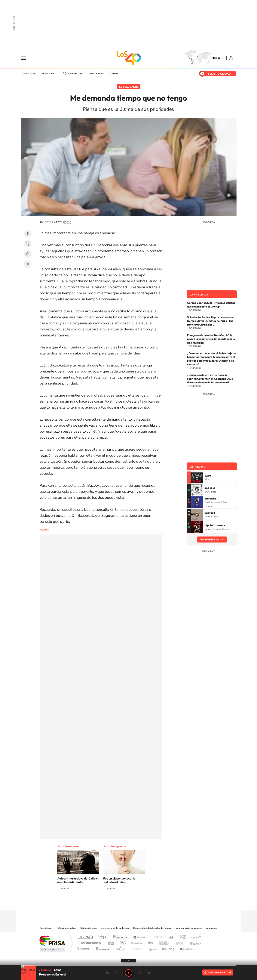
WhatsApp (28, 254)
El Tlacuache (129, 87)
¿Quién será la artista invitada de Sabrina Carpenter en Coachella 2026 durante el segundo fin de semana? (210, 379)
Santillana (121, 937)
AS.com (169, 937)
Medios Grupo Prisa (52, 950)
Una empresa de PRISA (52, 940)
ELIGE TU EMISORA (216, 972)
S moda (152, 948)
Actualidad (49, 74)
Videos (114, 74)
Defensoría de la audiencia (115, 928)
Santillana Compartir (141, 937)
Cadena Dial (151, 942)
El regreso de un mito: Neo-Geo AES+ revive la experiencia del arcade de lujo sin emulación (211, 339)
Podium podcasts (120, 948)
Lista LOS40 (29, 74)
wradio (122, 942)
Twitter (28, 244)
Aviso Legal (46, 928)
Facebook (28, 234)
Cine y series (96, 74)
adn (181, 937)
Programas (75, 74)
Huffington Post (90, 942)
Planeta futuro (178, 942)
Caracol (195, 937)
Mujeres (44, 530)
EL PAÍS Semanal (165, 942)
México (216, 58)
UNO (111, 942)
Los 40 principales (104, 937)
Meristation (187, 948)
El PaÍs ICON (136, 948)
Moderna (102, 948)
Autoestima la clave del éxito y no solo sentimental (77, 880)
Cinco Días (136, 942)
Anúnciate (212, 928)
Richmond (83, 948)
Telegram (28, 264)
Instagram (125, 903)
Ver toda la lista (210, 539)
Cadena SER (157, 937)
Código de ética (89, 928)
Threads (147, 903)
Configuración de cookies (189, 928)
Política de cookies (66, 928)
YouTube (117, 903)
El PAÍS (86, 937)
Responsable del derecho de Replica (152, 928)
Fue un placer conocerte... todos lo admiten (121, 880)
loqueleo (169, 948)
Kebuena (192, 942)
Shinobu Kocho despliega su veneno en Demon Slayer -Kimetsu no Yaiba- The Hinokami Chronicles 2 (210, 321)
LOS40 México (129, 58)
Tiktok (110, 903)
